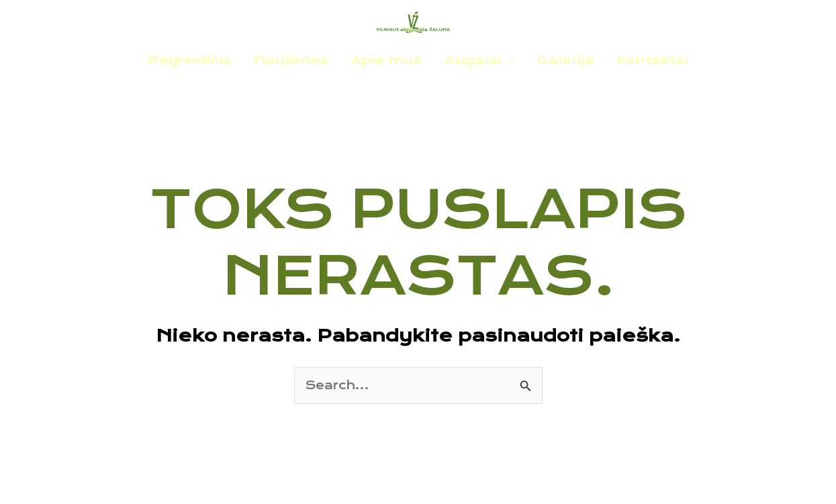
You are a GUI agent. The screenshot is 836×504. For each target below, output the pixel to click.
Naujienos (291, 60)
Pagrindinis (189, 60)
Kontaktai (652, 60)
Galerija (565, 60)
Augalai (479, 60)
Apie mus (386, 60)
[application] (508, 60)
